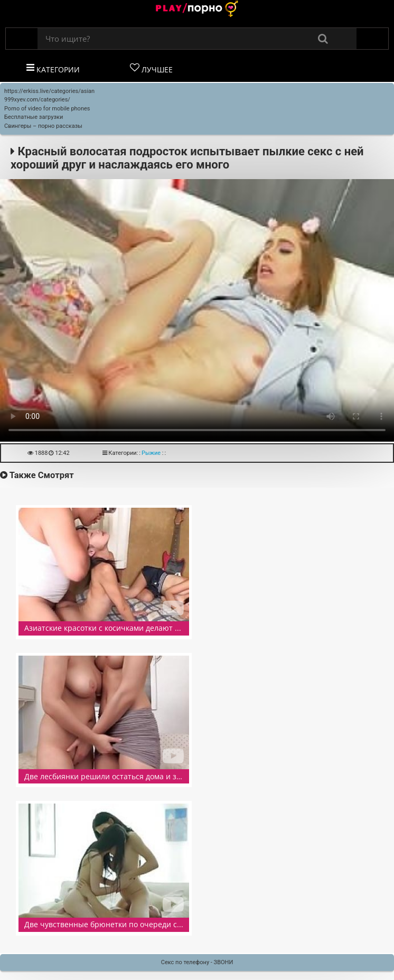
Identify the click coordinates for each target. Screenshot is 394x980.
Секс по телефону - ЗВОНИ (197, 962)
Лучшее (151, 69)
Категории (53, 69)
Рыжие (151, 453)
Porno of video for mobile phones (47, 109)
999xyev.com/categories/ (37, 100)
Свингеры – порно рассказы (43, 126)
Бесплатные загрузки (34, 117)
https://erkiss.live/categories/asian (49, 91)
